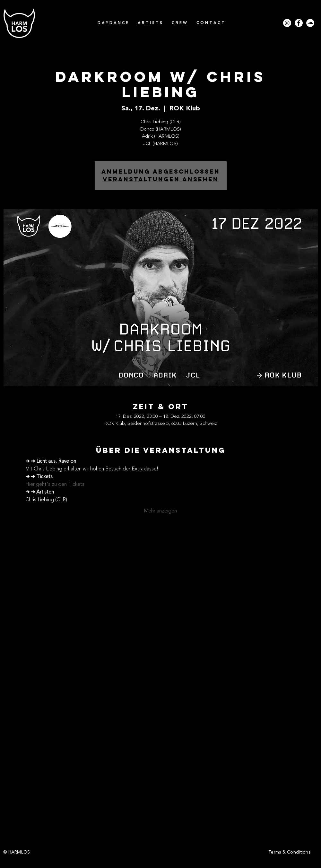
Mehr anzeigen (160, 511)
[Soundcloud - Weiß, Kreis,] (310, 23)
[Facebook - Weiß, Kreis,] (299, 23)
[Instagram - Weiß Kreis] (287, 23)
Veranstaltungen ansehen (161, 179)
